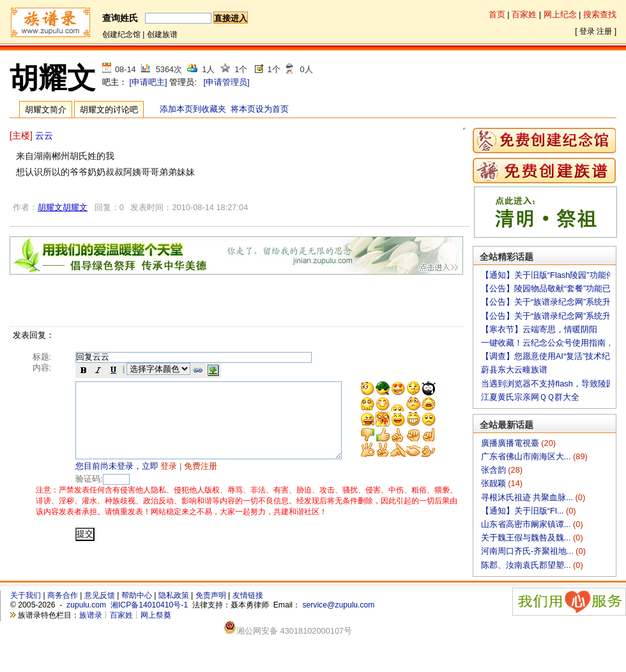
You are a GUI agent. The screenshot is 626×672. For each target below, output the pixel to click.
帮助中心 (137, 595)
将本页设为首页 (260, 109)
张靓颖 (495, 483)
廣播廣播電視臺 (511, 443)
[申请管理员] (226, 82)
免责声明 (211, 595)
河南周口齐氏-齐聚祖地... (528, 551)
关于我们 (26, 595)
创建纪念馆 (121, 34)
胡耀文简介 (46, 110)
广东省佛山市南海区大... (527, 456)
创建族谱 (162, 34)
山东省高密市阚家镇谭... (527, 524)
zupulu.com (86, 605)
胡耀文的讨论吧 (109, 110)
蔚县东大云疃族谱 (514, 370)
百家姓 (524, 14)
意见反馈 (100, 595)
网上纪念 (560, 14)
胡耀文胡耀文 (63, 207)
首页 (497, 14)
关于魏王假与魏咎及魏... (527, 538)
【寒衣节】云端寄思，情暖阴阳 (539, 329)
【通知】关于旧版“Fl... (523, 511)
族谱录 (91, 615)
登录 (587, 31)
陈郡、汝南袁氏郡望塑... (527, 565)
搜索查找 (600, 14)
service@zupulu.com (338, 605)
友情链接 (248, 595)
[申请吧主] (149, 82)
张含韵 (495, 470)
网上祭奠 (156, 615)
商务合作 (63, 595)
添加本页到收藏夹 (193, 109)
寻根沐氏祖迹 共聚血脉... (528, 497)
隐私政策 (174, 595)
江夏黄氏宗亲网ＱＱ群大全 (530, 397)
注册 (604, 31)
